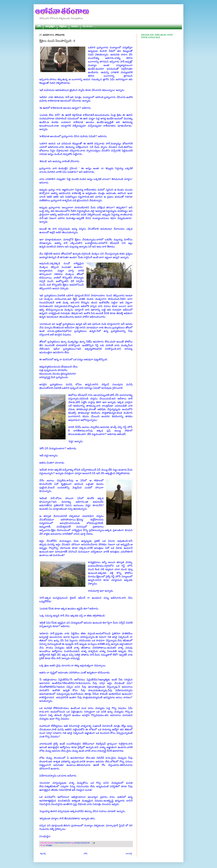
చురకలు (75, 26)
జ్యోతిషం (63, 26)
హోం (39, 26)
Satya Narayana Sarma (63, 843)
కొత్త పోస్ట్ (43, 854)
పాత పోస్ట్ (129, 854)
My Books (88, 26)
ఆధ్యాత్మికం (50, 26)
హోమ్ (86, 854)
